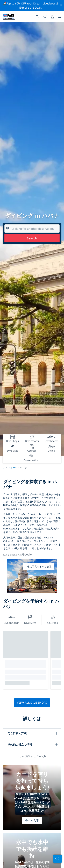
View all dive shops (32, 703)
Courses (53, 619)
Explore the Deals (31, 8)
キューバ (13, 467)
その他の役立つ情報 (20, 745)
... (6, 467)
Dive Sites (30, 619)
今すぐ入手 (32, 821)
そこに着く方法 (17, 733)
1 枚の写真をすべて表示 (38, 566)
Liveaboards (11, 619)
